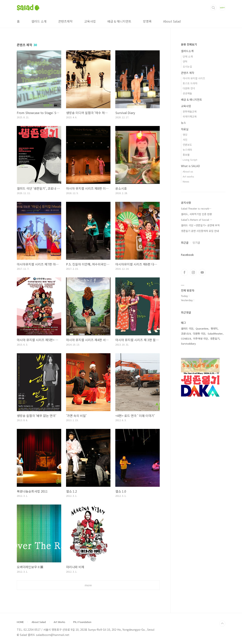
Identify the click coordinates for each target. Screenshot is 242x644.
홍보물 (186, 155)
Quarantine (202, 328)
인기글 (196, 243)
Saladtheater (215, 333)
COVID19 (186, 338)
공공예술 (187, 93)
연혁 (185, 61)
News (186, 181)
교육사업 (90, 21)
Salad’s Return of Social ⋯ (197, 220)
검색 (213, 8)
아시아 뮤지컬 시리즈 (194, 78)
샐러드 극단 (187, 328)
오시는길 (187, 66)
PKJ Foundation (82, 622)
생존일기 (215, 338)
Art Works (59, 622)
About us (188, 171)
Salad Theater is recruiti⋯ (196, 208)
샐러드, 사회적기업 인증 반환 (196, 214)
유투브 (202, 272)
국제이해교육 (190, 116)
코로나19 (186, 333)
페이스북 (184, 272)
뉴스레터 (187, 150)
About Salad (172, 21)
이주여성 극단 (200, 338)
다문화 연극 (189, 88)
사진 (185, 140)
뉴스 (183, 123)
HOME (20, 622)
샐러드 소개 (39, 21)
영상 (185, 135)
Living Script (190, 160)
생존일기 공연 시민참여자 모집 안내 (200, 231)
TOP (222, 624)
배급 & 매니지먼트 (119, 21)
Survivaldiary (188, 344)
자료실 (185, 129)
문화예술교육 (190, 111)
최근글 (185, 243)
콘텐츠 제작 (188, 73)
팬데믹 (214, 328)
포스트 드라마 (190, 83)
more (88, 585)
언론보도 (187, 145)
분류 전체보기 (189, 44)
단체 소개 (188, 56)
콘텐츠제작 (65, 21)
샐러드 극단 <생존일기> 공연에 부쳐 (200, 225)
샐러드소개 (187, 51)
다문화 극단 (199, 333)
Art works (188, 176)
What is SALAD (190, 166)
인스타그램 (193, 272)
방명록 (147, 21)
